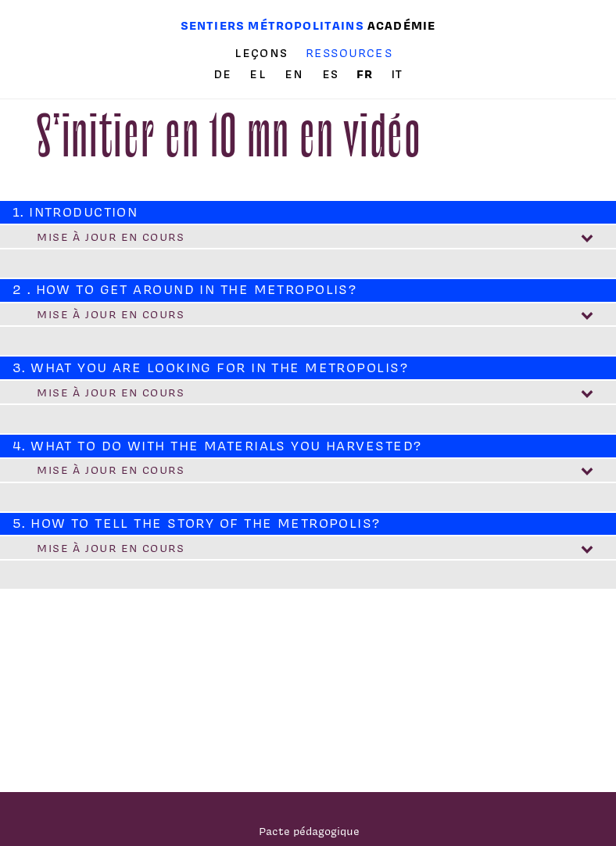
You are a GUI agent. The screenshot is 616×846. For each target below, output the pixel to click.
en (296, 74)
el (260, 74)
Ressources (349, 53)
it (397, 74)
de (225, 74)
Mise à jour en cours (111, 237)
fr (367, 74)
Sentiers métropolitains (272, 25)
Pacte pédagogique (309, 831)
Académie (401, 25)
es (333, 74)
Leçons (261, 53)
